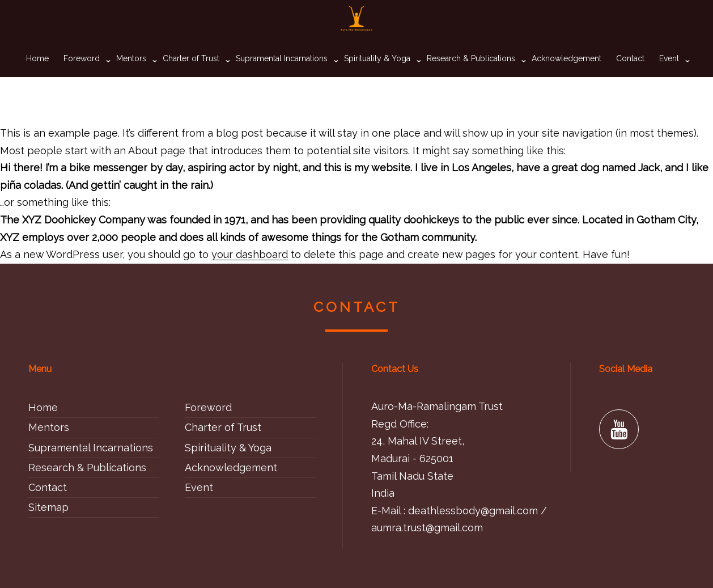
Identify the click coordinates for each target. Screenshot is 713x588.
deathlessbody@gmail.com (473, 511)
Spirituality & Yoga (377, 77)
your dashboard (250, 254)
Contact (630, 77)
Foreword (82, 77)
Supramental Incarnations (282, 77)
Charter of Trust (191, 77)
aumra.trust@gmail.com (427, 528)
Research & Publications (471, 77)
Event (669, 77)
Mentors (131, 77)
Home (37, 77)
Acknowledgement (566, 77)
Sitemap (48, 507)
